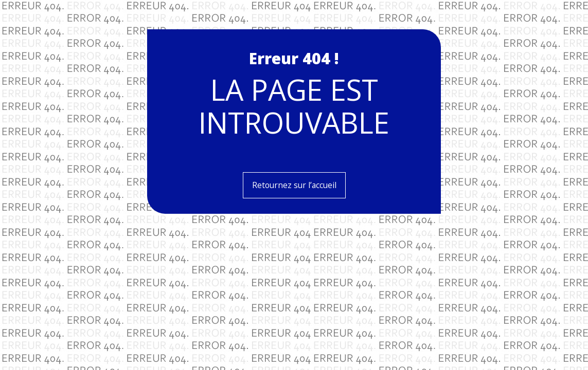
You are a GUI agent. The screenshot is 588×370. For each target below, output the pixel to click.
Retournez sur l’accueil (294, 185)
